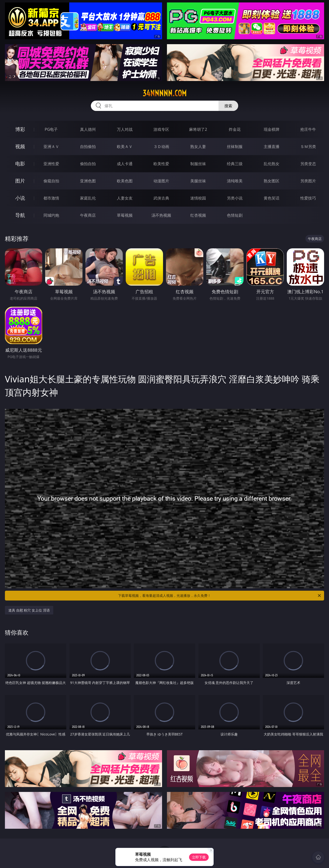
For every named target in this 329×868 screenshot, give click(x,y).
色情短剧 (235, 215)
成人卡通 (125, 164)
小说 (20, 198)
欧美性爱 (161, 164)
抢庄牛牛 (308, 129)
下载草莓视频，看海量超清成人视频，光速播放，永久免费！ (220, 596)
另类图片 (308, 181)
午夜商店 (88, 215)
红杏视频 (198, 215)
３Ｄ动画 (161, 147)
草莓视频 (125, 215)
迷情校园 (198, 198)
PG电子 (51, 129)
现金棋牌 (272, 129)
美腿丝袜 (198, 181)
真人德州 (88, 129)
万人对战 (125, 129)
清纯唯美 (235, 181)
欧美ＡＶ (125, 147)
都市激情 (51, 198)
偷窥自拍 (51, 181)
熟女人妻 (198, 147)
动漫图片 (161, 181)
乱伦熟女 (272, 164)
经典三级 (235, 164)
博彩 (20, 129)
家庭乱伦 (88, 198)
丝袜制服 (235, 147)
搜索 (228, 106)
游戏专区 (161, 129)
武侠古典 (161, 198)
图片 (20, 181)
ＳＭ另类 (308, 147)
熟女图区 (272, 181)
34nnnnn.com (165, 93)
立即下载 (199, 857)
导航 (20, 215)
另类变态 (308, 164)
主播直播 (272, 147)
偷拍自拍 (88, 164)
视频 (20, 146)
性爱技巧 (308, 198)
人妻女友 (125, 198)
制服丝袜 (198, 164)
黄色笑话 (272, 198)
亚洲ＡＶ (51, 147)
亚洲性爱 (51, 164)
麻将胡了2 (198, 129)
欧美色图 (125, 181)
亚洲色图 (88, 181)
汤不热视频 (161, 215)
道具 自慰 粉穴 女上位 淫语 (29, 610)
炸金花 (235, 129)
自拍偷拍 (88, 147)
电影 (20, 164)
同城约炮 (51, 215)
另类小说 (235, 198)
